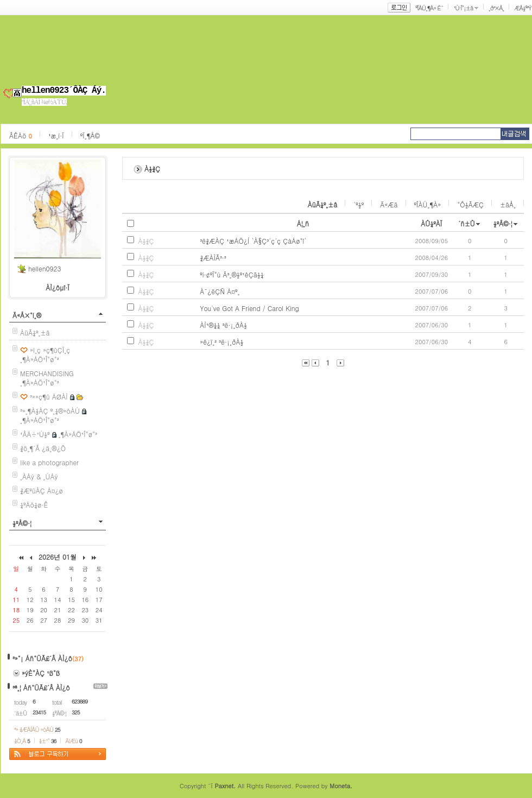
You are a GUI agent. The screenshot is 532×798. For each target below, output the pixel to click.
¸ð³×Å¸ (496, 8)
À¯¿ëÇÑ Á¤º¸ (220, 291)
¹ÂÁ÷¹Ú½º (35, 434)
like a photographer (49, 462)
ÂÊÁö (21, 135)
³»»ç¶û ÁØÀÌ (49, 397)
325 (76, 712)
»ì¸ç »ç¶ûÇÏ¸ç (50, 350)
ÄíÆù (73, 741)
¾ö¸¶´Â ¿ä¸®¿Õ (43, 448)
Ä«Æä (389, 204)
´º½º (359, 204)
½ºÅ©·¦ (22, 523)
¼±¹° (48, 741)
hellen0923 (45, 268)
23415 (39, 712)
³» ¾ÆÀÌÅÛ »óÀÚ (37, 729)
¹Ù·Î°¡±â (463, 8)
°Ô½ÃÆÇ (470, 204)
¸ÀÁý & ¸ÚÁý (39, 476)
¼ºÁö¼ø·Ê (34, 505)
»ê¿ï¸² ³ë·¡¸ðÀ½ (221, 342)
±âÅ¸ (508, 204)
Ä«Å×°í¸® (27, 315)
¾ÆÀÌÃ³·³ (213, 258)
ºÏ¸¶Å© (90, 135)
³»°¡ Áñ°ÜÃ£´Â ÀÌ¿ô (42, 658)
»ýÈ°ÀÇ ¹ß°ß (41, 673)
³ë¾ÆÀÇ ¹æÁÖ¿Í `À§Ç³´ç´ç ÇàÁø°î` (253, 241)
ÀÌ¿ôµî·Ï (58, 287)
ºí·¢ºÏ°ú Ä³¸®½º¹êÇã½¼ (232, 274)
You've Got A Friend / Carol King (249, 308)
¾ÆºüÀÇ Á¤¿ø (42, 490)
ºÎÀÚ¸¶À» (428, 204)
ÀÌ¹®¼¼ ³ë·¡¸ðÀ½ (223, 325)
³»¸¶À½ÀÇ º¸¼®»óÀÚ (50, 411)
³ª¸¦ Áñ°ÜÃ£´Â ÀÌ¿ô (41, 688)
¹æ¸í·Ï (56, 135)
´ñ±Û (467, 223)
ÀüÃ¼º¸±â (35, 332)
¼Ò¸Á (22, 741)
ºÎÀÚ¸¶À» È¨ (429, 8)
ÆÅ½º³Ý (523, 8)
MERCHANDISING (47, 373)
